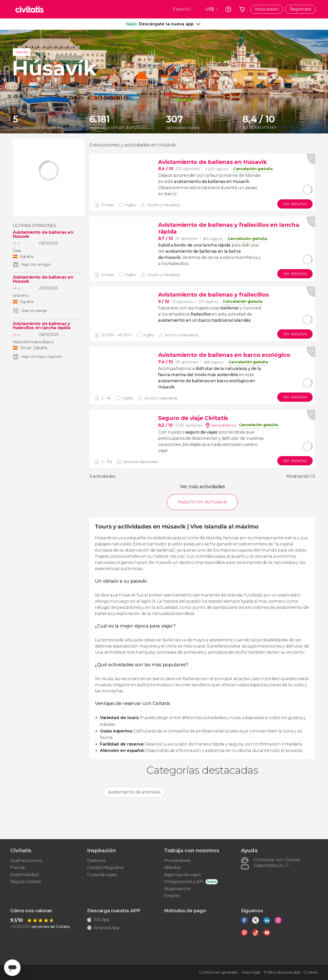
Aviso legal (251, 972)
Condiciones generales (218, 972)
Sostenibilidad (24, 875)
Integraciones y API (184, 882)
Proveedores (177, 861)
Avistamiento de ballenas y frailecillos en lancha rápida (42, 326)
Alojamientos (177, 889)
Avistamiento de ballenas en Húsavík (43, 234)
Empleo (172, 896)
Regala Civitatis (26, 882)
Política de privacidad (282, 972)
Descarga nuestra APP (114, 911)
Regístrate (300, 9)
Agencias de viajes (182, 875)
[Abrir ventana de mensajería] (12, 968)
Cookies (311, 972)
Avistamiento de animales (134, 792)
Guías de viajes (102, 875)
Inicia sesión (267, 9)
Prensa (18, 868)
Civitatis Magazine (105, 868)
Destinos (96, 861)
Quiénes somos (26, 861)
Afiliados (172, 868)
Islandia (22, 52)
